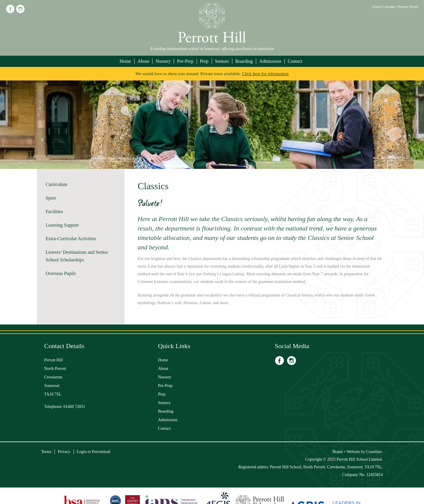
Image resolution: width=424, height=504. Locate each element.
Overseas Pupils (61, 273)
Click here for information (265, 74)
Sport (51, 198)
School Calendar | (385, 7)
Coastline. (375, 452)
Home (125, 61)
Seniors (222, 61)
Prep (204, 61)
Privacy (64, 452)
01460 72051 (74, 407)
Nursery (163, 61)
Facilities (54, 211)
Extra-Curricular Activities (71, 239)
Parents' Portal (408, 7)
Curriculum (57, 184)
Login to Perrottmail (94, 452)
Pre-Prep (185, 61)
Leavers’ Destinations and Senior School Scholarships (77, 256)
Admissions (270, 61)
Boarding (244, 61)
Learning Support (62, 225)
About (143, 61)
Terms (46, 452)
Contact (295, 61)
